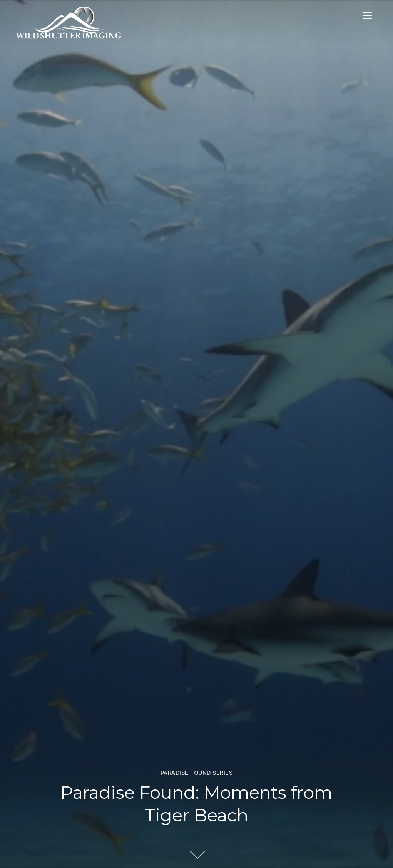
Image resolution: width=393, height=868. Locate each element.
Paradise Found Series (197, 773)
